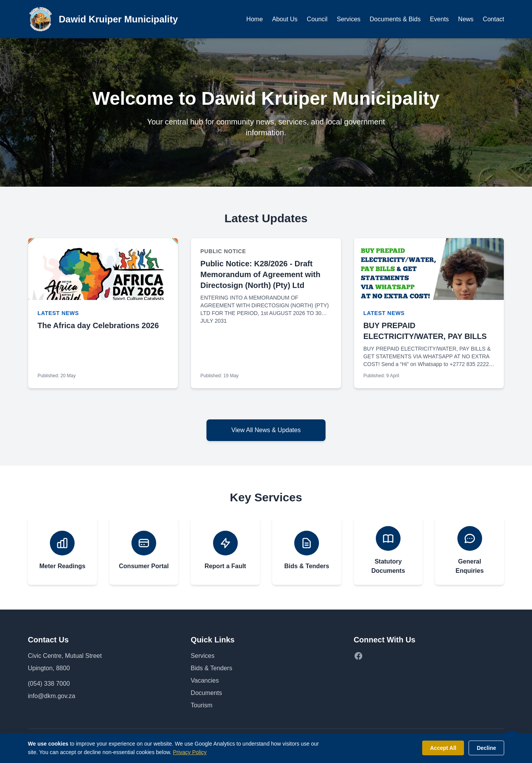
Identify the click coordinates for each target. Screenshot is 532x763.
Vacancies (205, 680)
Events (439, 19)
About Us (285, 19)
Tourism (201, 705)
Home (255, 19)
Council (317, 19)
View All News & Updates (266, 430)
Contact (494, 19)
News (466, 19)
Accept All (443, 748)
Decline (486, 748)
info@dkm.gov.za (52, 696)
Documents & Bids (395, 19)
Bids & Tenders (211, 668)
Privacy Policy (190, 752)
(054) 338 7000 (49, 684)
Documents (206, 693)
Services (349, 19)
